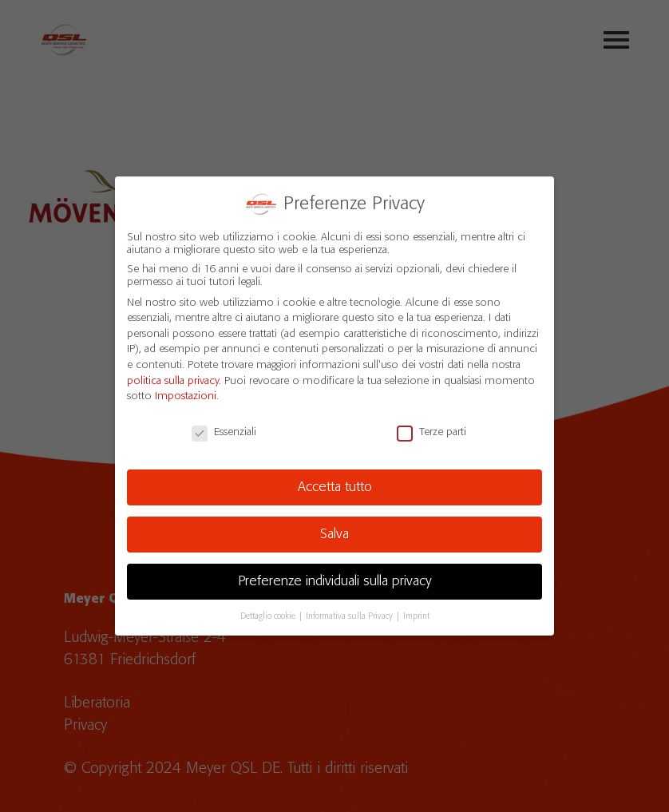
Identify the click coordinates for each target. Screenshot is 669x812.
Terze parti (431, 432)
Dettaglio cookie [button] (269, 616)
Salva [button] (334, 534)
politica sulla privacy (173, 381)
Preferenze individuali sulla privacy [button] (335, 581)
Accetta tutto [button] (335, 487)
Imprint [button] (416, 616)
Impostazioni (186, 396)
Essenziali (224, 432)
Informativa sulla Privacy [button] (350, 616)
